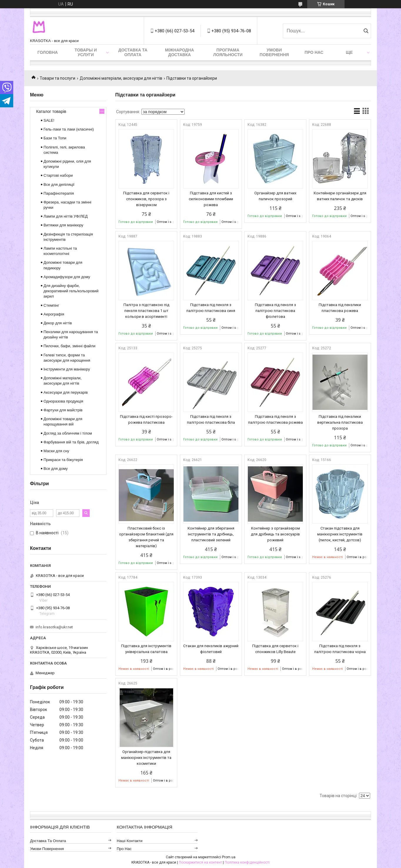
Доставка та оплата (133, 52)
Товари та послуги (57, 78)
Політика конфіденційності (247, 862)
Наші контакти (130, 841)
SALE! (49, 120)
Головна (47, 52)
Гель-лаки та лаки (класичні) (69, 129)
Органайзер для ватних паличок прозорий (275, 196)
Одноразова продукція (63, 401)
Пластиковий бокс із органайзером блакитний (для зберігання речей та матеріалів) (146, 537)
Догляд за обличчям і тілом (68, 433)
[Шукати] (366, 31)
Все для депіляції (59, 185)
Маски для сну (56, 451)
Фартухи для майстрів (63, 410)
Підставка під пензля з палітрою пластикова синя (211, 308)
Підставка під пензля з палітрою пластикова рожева (275, 419)
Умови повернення (274, 52)
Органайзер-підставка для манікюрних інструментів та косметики (146, 758)
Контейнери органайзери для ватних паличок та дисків (340, 196)
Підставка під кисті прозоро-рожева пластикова (146, 419)
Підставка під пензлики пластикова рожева (340, 308)
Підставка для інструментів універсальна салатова (146, 649)
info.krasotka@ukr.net (54, 627)
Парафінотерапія (59, 193)
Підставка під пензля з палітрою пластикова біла (211, 419)
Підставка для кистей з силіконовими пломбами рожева (211, 199)
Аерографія (54, 314)
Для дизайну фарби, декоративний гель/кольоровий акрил (71, 291)
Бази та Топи (55, 138)
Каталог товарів (51, 111)
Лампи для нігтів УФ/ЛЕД (66, 216)
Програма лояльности (228, 52)
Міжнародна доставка (179, 52)
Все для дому (56, 469)
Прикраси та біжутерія (63, 460)
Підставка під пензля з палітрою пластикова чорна (340, 649)
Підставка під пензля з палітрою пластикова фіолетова (275, 311)
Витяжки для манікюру (63, 225)
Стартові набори (58, 175)
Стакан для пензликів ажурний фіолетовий (211, 649)
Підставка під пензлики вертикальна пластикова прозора (340, 422)
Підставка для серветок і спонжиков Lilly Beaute (275, 649)
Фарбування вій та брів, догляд (71, 442)
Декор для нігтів (58, 323)
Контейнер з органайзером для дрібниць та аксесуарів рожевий (275, 534)
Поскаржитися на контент (200, 862)
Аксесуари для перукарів (66, 392)
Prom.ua (229, 857)
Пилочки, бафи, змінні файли (69, 346)
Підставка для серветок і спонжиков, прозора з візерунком (146, 199)
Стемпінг (51, 305)
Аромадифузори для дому (67, 277)
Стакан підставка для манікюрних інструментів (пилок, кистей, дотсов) (340, 534)
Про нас (314, 52)
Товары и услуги (86, 52)
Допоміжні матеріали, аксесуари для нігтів (121, 78)
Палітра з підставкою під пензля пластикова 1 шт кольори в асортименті (146, 311)
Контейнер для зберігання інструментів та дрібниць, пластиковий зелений (211, 534)
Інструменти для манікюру (67, 369)
